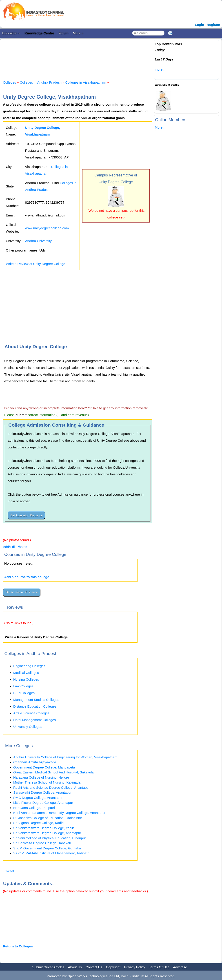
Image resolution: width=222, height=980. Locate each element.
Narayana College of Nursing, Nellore (41, 777)
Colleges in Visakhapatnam (86, 82)
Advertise (180, 967)
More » (78, 33)
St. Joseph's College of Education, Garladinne (48, 818)
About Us (75, 967)
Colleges (9, 82)
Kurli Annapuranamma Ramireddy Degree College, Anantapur (59, 813)
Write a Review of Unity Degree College (36, 264)
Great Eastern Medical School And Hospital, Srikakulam (55, 772)
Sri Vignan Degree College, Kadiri (38, 823)
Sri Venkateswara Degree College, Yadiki (44, 828)
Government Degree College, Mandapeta (44, 767)
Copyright (113, 967)
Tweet (10, 871)
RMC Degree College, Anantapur (38, 798)
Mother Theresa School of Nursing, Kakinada (47, 782)
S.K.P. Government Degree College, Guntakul (47, 848)
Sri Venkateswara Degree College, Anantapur (47, 833)
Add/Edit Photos (15, 547)
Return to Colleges (18, 946)
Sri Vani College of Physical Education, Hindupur (50, 838)
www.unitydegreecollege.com (47, 228)
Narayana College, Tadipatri (34, 808)
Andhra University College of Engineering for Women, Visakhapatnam (65, 757)
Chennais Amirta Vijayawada (35, 762)
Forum (63, 33)
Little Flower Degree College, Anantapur (43, 803)
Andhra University (38, 241)
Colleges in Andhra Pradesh (41, 82)
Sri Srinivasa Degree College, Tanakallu (43, 843)
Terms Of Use (159, 967)
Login (199, 25)
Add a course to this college (27, 577)
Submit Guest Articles (48, 967)
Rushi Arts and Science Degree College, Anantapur (51, 787)
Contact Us (94, 967)
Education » (11, 33)
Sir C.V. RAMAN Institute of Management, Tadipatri (51, 853)
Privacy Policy (135, 967)
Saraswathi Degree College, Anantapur (42, 792)
